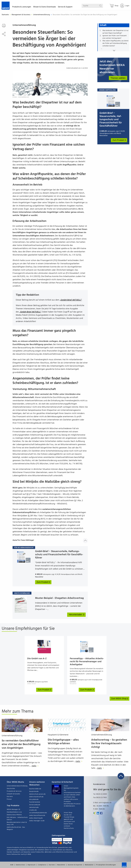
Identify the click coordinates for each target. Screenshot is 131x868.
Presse (9, 799)
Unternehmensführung (42, 15)
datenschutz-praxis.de (37, 794)
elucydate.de (34, 799)
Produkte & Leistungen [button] (22, 7)
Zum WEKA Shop (120, 699)
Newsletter (61, 865)
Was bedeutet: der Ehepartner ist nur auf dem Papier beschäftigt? (115, 32)
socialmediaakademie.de (38, 813)
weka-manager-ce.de (37, 821)
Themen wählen (118, 78)
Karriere (10, 797)
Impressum (31, 865)
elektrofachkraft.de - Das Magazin (16, 828)
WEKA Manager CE (14, 809)
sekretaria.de (34, 807)
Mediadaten (89, 865)
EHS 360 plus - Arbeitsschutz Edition (17, 819)
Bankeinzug (57, 840)
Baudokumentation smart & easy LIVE (17, 823)
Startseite (5, 15)
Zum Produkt (119, 140)
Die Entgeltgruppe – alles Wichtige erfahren (63, 742)
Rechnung (68, 840)
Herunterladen (77, 615)
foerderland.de (35, 802)
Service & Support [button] (65, 7)
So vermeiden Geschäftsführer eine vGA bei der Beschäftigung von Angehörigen (21, 744)
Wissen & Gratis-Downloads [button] (44, 7)
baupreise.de (34, 791)
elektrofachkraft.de (36, 797)
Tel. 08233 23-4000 (100, 794)
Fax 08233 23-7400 (100, 798)
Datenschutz (20, 865)
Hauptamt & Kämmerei (58, 735)
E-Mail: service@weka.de (102, 803)
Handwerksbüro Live (14, 812)
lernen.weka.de (35, 805)
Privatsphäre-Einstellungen (106, 865)
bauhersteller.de (35, 789)
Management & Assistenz (21, 15)
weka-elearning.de (36, 818)
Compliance (42, 865)
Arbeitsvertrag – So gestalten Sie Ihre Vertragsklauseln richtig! (109, 744)
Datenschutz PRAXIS (14, 815)
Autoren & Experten (75, 865)
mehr (36, 766)
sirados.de (33, 810)
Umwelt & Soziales (13, 794)
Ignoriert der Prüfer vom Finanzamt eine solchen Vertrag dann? (115, 37)
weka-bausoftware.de (37, 815)
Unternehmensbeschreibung (17, 786)
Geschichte (11, 789)
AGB (12, 865)
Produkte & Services (14, 791)
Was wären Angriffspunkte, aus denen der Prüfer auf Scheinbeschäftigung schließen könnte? (115, 43)
